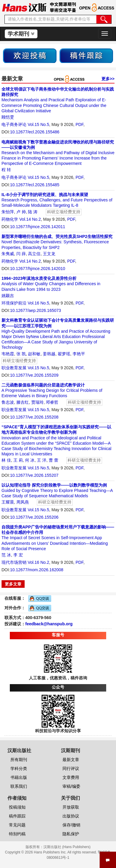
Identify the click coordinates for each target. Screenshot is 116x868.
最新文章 (71, 760)
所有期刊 (19, 760)
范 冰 (6, 555)
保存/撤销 (71, 825)
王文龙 (49, 254)
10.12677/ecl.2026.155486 (35, 132)
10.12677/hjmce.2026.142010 (38, 269)
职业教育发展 (14, 368)
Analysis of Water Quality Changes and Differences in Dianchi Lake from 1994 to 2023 (51, 284)
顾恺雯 (8, 117)
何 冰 (30, 460)
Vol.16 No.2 (38, 562)
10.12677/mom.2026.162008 (37, 570)
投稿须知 (17, 807)
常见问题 (17, 825)
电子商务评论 (14, 124)
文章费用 (71, 777)
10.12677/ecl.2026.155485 (35, 185)
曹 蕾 (54, 460)
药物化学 (10, 219)
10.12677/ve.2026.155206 (34, 517)
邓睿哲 (52, 402)
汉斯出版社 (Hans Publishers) (67, 847)
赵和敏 (34, 354)
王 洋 (42, 460)
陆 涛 (33, 212)
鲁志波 (8, 402)
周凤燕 (23, 502)
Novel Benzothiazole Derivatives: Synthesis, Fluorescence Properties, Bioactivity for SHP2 (57, 242)
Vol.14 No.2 (30, 219)
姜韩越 (49, 354)
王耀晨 (8, 502)
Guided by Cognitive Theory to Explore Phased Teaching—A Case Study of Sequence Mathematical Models (57, 490)
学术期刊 (21, 34)
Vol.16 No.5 (38, 303)
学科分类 (19, 768)
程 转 (6, 170)
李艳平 (79, 354)
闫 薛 (21, 254)
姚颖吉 (8, 296)
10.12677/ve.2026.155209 (34, 375)
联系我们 (19, 786)
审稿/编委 (71, 786)
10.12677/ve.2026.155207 (34, 475)
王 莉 (18, 460)
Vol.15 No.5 (38, 124)
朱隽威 (8, 254)
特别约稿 (17, 834)
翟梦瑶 (64, 354)
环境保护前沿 (14, 303)
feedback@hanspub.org (49, 624)
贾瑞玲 (37, 402)
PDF (79, 124)
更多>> (108, 79)
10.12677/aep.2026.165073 (36, 310)
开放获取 (71, 807)
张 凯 (21, 354)
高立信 (34, 254)
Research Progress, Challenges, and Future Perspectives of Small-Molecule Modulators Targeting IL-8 (57, 200)
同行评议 (71, 768)
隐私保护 (71, 834)
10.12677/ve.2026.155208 (34, 417)
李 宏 (18, 555)
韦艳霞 (8, 354)
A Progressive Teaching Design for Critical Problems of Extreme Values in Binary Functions (52, 390)
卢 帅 (21, 212)
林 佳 (6, 460)
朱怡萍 (8, 212)
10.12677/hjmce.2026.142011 (38, 227)
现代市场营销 (14, 562)
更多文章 (13, 584)
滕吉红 (23, 402)
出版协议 (71, 816)
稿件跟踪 (17, 816)
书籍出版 (19, 777)
